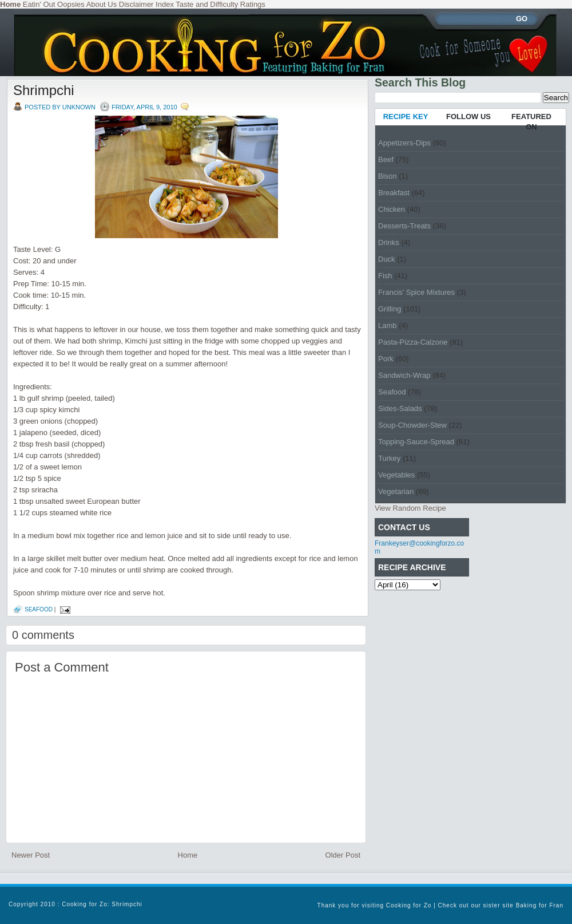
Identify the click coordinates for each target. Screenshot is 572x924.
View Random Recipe (410, 508)
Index (165, 4)
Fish (385, 276)
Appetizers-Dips (404, 143)
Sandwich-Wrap (404, 375)
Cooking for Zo (409, 905)
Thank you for (340, 905)
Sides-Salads (400, 408)
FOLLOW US (468, 117)
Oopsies (71, 4)
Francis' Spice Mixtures (416, 292)
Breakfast (394, 193)
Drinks (389, 242)
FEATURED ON (531, 122)
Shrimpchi (44, 90)
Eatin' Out (39, 4)
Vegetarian (396, 491)
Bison (388, 176)
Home (188, 855)
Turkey (389, 458)
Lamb (388, 325)
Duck (387, 259)
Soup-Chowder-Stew (412, 425)
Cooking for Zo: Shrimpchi (102, 904)
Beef (386, 159)
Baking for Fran (540, 905)
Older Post (343, 855)
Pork (386, 359)
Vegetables (396, 475)
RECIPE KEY (406, 117)
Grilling (390, 309)
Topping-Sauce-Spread (416, 442)
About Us (102, 4)
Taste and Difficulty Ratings (221, 4)
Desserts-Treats (404, 226)
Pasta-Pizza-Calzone (413, 342)
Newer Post (31, 855)
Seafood (39, 609)
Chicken (392, 209)
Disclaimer (136, 4)
